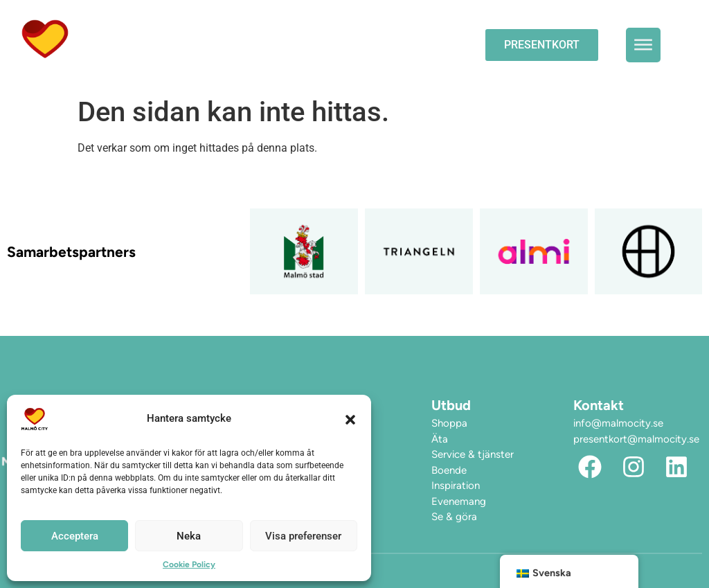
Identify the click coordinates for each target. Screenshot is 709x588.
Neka (189, 536)
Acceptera (75, 536)
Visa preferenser (303, 536)
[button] (350, 419)
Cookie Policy (189, 564)
